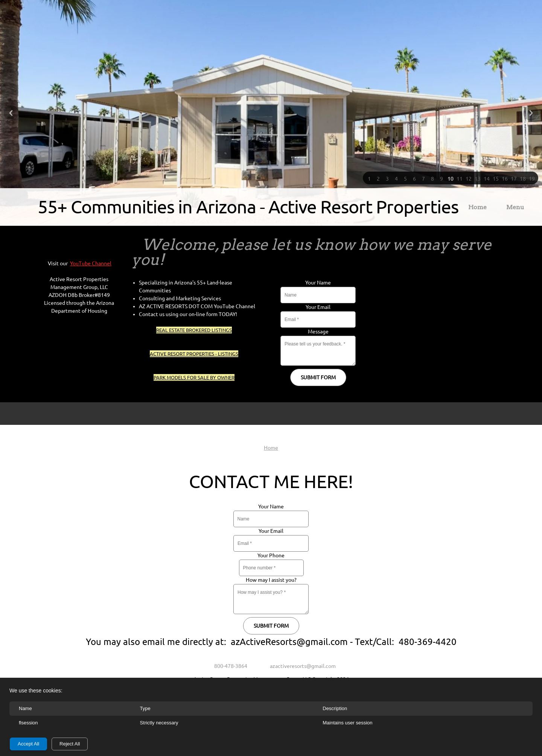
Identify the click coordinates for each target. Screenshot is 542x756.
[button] (369, 178)
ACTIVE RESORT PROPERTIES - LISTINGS (194, 354)
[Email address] (299, 666)
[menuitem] (477, 208)
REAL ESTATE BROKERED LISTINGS (194, 330)
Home (271, 448)
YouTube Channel (91, 263)
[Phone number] (227, 666)
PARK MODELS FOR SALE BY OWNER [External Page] (194, 377)
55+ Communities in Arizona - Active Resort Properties (248, 207)
